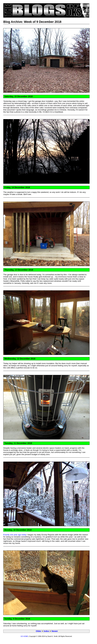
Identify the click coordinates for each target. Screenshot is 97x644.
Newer (55, 631)
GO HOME (24, 636)
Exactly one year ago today (15, 535)
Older (39, 631)
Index (46, 631)
